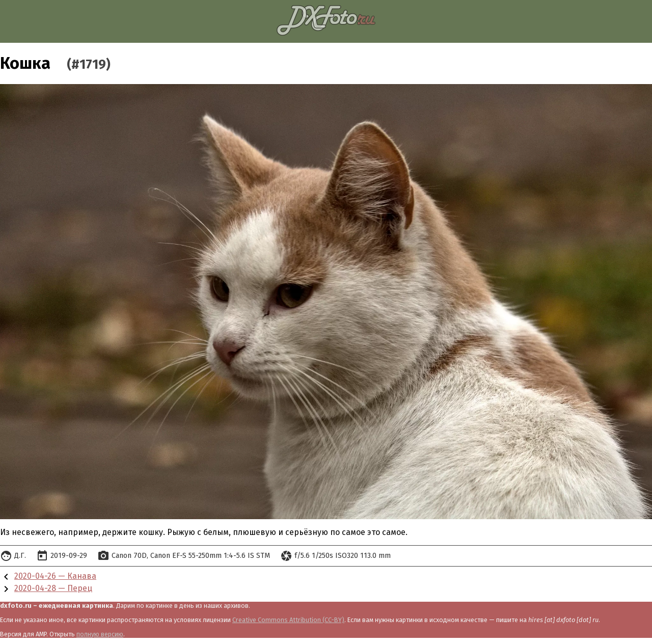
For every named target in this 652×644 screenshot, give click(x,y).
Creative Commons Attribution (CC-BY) (288, 620)
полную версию (100, 634)
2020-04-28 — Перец (53, 588)
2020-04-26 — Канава (55, 576)
